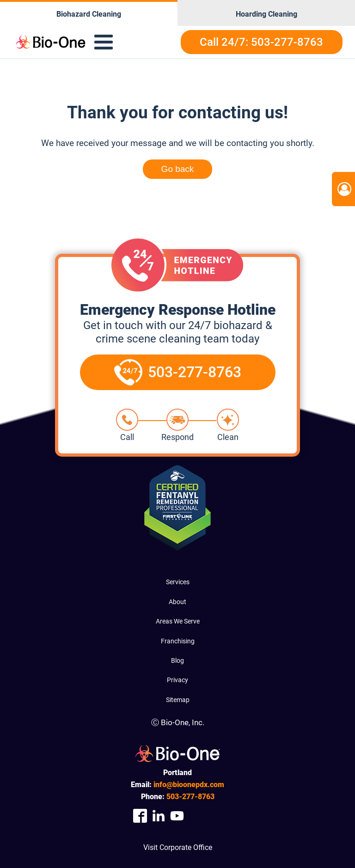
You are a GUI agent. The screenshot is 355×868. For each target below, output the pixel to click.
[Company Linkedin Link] (159, 816)
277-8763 (190, 797)
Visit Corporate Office (178, 847)
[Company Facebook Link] (140, 816)
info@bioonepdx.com (189, 785)
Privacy (177, 680)
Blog (177, 660)
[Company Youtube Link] (177, 816)
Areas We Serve (178, 621)
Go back (178, 169)
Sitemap (178, 700)
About (177, 602)
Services (178, 582)
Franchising (178, 641)
